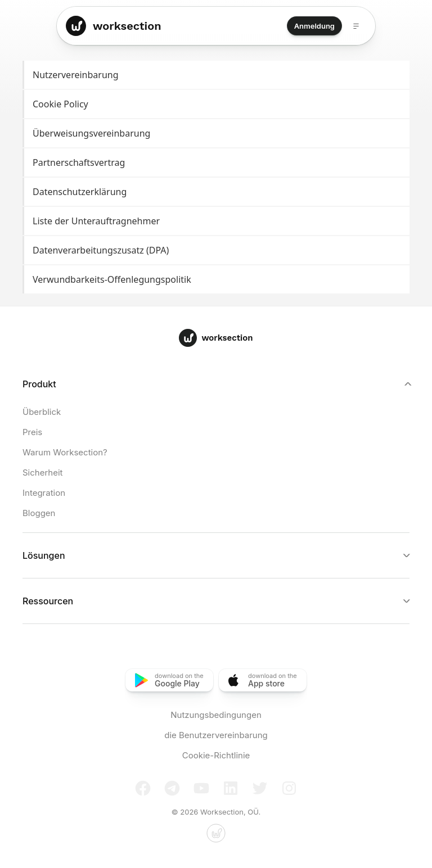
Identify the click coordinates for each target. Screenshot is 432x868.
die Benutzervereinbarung (216, 735)
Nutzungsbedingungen (216, 715)
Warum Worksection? (65, 452)
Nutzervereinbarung (217, 75)
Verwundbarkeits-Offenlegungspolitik (217, 280)
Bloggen (39, 513)
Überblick (42, 412)
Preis (32, 432)
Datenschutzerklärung (217, 192)
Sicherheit (42, 473)
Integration (44, 493)
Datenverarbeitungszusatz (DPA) (217, 250)
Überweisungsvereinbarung (217, 134)
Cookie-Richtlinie (216, 755)
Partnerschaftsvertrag (217, 163)
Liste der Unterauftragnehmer (217, 221)
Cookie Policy (217, 104)
